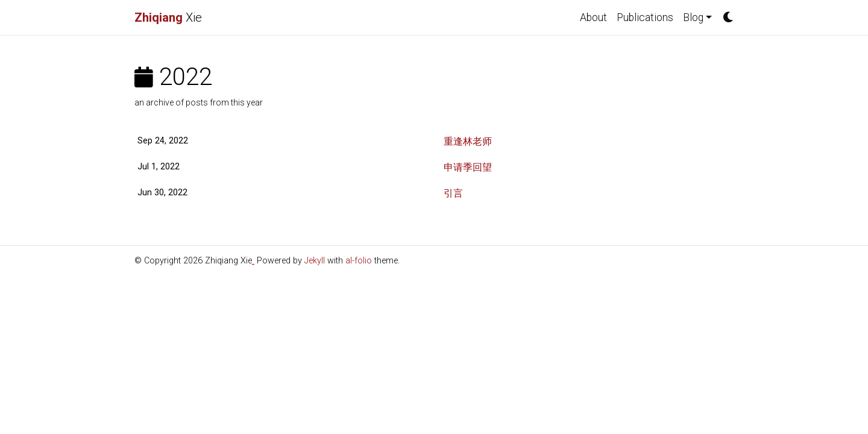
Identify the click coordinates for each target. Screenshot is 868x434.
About (593, 17)
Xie (168, 17)
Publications (645, 17)
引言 (453, 193)
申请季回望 (468, 167)
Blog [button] (693, 17)
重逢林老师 (468, 141)
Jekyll (315, 261)
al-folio (359, 261)
